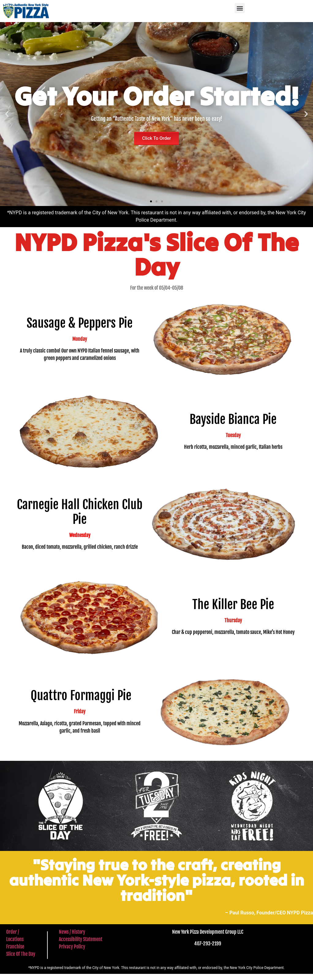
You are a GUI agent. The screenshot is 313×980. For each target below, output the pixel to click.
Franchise (15, 947)
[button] (240, 8)
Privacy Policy (72, 947)
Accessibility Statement (81, 939)
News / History (72, 932)
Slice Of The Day (21, 954)
